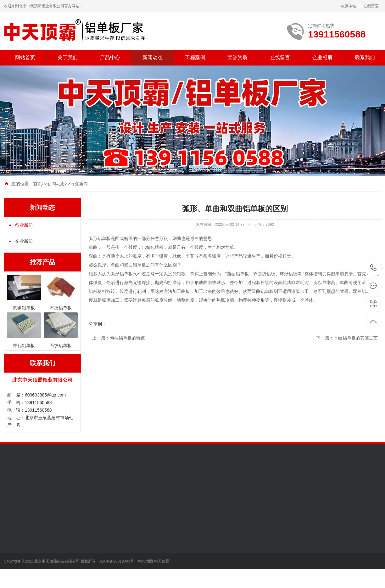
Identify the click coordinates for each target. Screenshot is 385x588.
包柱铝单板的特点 (127, 338)
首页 (38, 184)
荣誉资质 (237, 57)
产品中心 (110, 57)
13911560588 (374, 268)
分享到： (98, 324)
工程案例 (195, 57)
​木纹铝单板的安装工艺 (356, 338)
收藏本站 (349, 6)
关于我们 (68, 57)
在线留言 (371, 6)
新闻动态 (153, 57)
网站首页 (25, 57)
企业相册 (322, 57)
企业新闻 (24, 241)
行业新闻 (79, 184)
